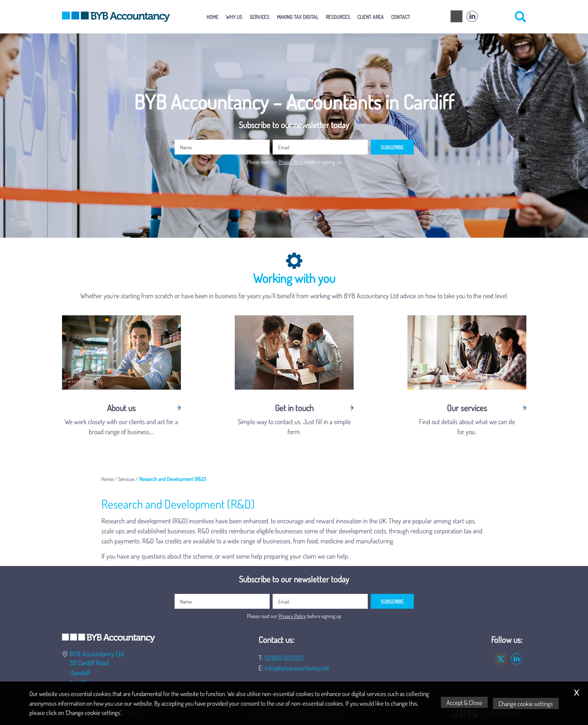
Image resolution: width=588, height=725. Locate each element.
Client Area (371, 17)
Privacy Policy (292, 162)
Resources (338, 17)
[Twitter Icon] (457, 17)
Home (212, 17)
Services (259, 17)
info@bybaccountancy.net (297, 668)
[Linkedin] (472, 17)
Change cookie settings (527, 703)
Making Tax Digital (298, 17)
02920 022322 (284, 658)
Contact (401, 17)
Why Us (234, 17)
